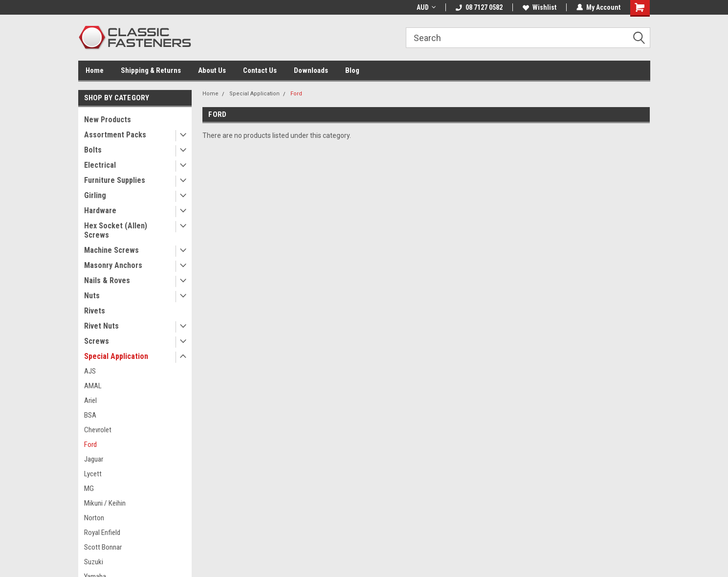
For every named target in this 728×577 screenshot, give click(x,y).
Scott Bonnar (103, 547)
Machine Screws (111, 250)
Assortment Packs (115, 135)
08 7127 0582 (479, 7)
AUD (426, 7)
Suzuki (94, 562)
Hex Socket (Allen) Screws (116, 230)
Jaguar (94, 459)
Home (95, 70)
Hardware (100, 211)
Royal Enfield (102, 533)
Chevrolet (98, 430)
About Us (212, 70)
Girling (95, 195)
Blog (352, 70)
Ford (90, 444)
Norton (94, 518)
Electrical (100, 165)
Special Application (116, 356)
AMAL (93, 386)
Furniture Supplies (115, 180)
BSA (90, 415)
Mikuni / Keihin (105, 503)
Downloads (311, 70)
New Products (108, 120)
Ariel (90, 400)
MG (89, 488)
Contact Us (260, 70)
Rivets (95, 311)
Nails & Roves (107, 280)
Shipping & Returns (151, 70)
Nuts (92, 296)
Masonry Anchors (113, 265)
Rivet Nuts (101, 326)
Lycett (93, 474)
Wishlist (540, 7)
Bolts (93, 150)
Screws (97, 341)
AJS (90, 371)
